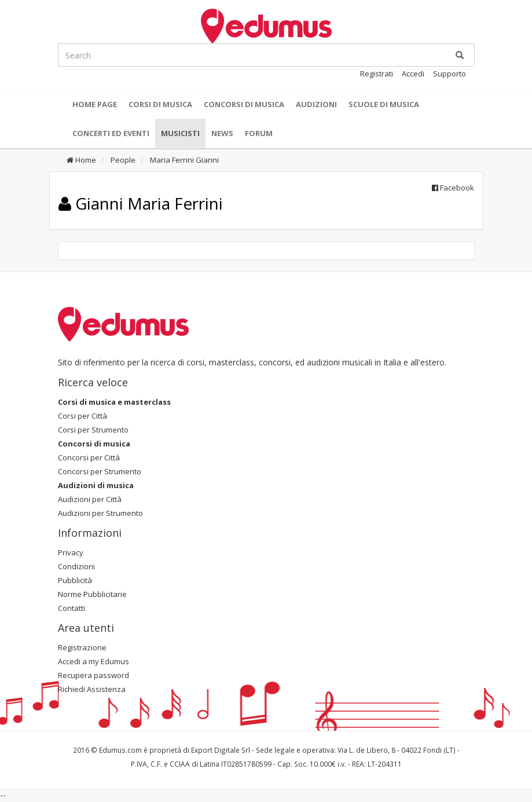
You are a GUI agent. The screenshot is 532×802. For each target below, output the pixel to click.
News (222, 133)
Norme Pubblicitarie (92, 594)
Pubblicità (75, 580)
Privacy (71, 552)
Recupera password (93, 675)
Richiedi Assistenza (92, 689)
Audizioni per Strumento (100, 513)
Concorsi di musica (244, 104)
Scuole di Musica (384, 104)
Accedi (413, 74)
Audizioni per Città (90, 499)
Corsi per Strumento (93, 430)
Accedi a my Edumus (93, 661)
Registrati (377, 74)
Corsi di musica (160, 104)
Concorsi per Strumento (100, 471)
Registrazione (82, 647)
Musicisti (180, 133)
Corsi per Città (82, 416)
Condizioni (76, 566)
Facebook (453, 188)
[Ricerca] (460, 55)
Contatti (71, 608)
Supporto (450, 74)
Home (81, 160)
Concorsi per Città (89, 457)
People (122, 160)
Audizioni (316, 104)
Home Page (95, 104)
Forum (259, 133)
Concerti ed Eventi (111, 133)
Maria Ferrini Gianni (184, 160)
